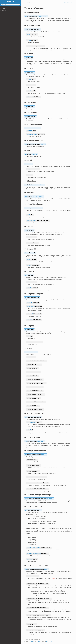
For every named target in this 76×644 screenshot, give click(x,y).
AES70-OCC (11, 2)
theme (38, 642)
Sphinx (31, 642)
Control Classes (4, 8)
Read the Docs (50, 642)
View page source (68, 3)
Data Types (3, 10)
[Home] (25, 3)
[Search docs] (10, 5)
